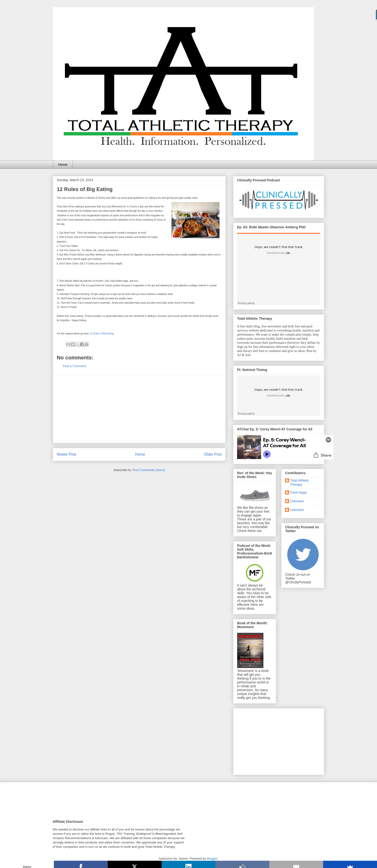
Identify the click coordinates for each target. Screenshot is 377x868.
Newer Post (66, 454)
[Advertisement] (139, 409)
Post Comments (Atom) (149, 470)
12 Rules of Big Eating (102, 334)
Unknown (297, 501)
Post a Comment (74, 366)
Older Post (213, 454)
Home (63, 165)
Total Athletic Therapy (299, 482)
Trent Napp (298, 492)
